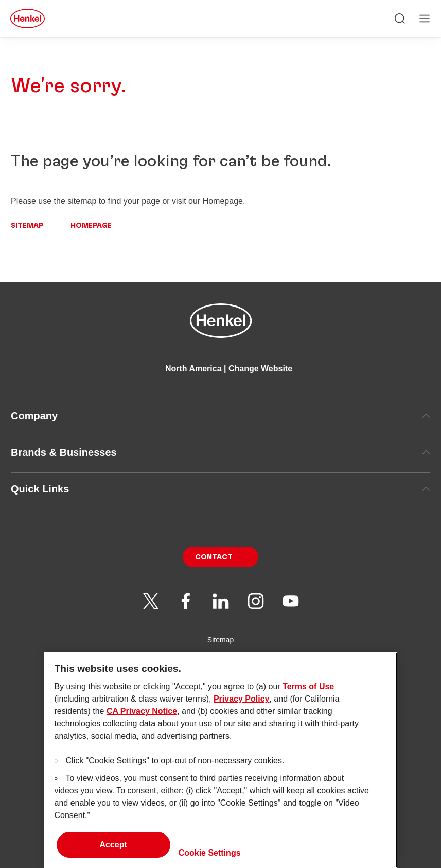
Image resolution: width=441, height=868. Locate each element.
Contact (214, 557)
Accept (113, 851)
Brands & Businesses (220, 452)
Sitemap (27, 226)
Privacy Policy (242, 705)
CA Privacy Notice (142, 718)
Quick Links (220, 489)
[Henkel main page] (28, 19)
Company (220, 416)
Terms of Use (308, 693)
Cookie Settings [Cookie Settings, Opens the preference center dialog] (210, 860)
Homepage (91, 226)
